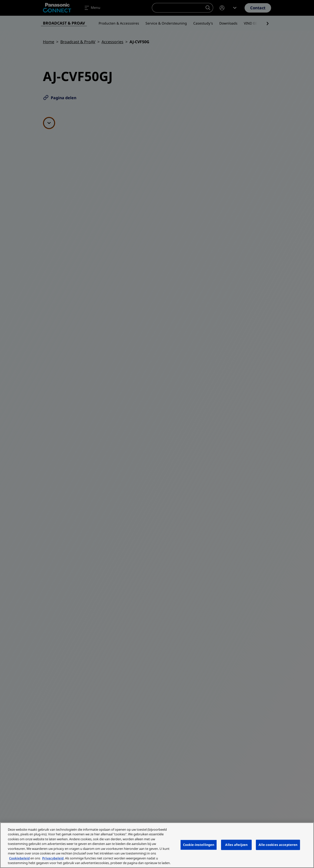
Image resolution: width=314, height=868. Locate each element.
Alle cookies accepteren (278, 845)
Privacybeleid (53, 858)
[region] (157, 845)
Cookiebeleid (19, 858)
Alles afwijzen (236, 845)
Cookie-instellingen (199, 845)
